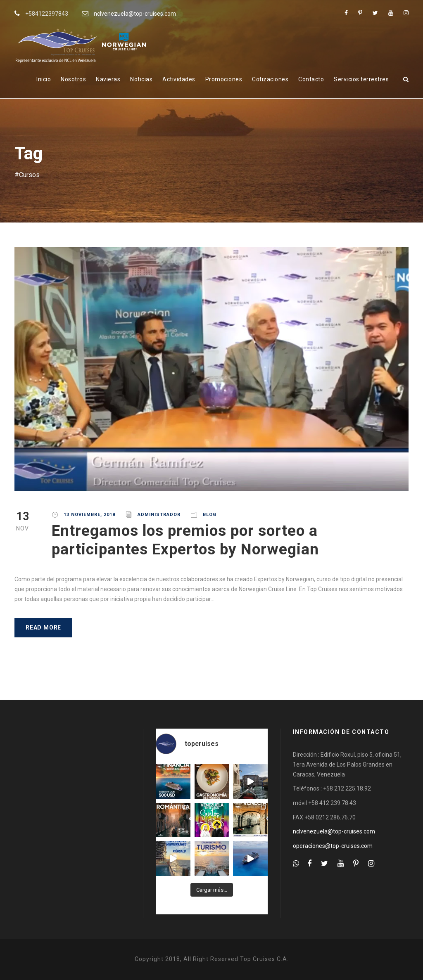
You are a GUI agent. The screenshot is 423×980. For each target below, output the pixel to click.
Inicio (44, 79)
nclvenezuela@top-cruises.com (135, 14)
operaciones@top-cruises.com (333, 846)
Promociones (224, 79)
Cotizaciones (270, 79)
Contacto (311, 79)
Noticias (141, 79)
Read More (43, 627)
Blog (210, 515)
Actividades (179, 79)
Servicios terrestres (361, 79)
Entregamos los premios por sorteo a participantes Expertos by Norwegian (185, 540)
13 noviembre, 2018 (89, 515)
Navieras (108, 79)
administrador (159, 515)
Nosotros (73, 79)
